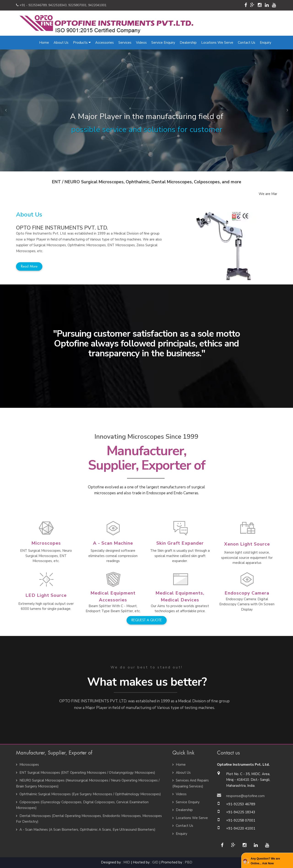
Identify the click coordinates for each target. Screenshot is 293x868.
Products (82, 43)
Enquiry (266, 43)
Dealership (188, 43)
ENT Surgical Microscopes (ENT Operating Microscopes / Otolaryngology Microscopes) (87, 773)
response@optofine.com (245, 796)
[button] (6, 110)
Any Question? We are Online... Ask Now (265, 861)
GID (155, 862)
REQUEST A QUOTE (147, 620)
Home (44, 43)
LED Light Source (46, 595)
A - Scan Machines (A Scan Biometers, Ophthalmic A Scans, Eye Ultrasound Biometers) (87, 830)
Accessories (104, 43)
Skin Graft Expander (180, 543)
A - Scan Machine (113, 543)
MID (127, 862)
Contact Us (247, 43)
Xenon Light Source (247, 544)
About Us (61, 43)
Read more (29, 266)
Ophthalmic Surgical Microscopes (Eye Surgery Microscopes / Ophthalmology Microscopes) (90, 794)
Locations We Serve (217, 43)
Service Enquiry (163, 43)
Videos (141, 43)
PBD (189, 862)
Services (125, 43)
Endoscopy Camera (247, 593)
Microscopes (46, 543)
